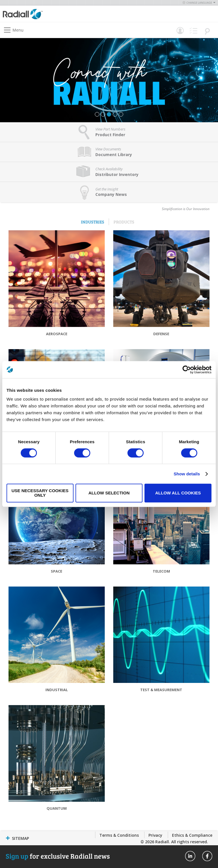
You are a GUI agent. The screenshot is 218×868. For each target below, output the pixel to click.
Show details (187, 474)
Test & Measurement (161, 690)
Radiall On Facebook (207, 856)
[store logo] (57, 14)
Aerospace (57, 334)
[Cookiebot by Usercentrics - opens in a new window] (187, 370)
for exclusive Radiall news (58, 856)
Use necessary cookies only (40, 493)
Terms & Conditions (119, 835)
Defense (161, 334)
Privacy (155, 835)
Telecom (161, 571)
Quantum (57, 808)
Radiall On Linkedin (190, 856)
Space (56, 571)
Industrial (57, 690)
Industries (93, 222)
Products (124, 222)
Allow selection (109, 493)
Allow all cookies (178, 493)
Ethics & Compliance (192, 835)
